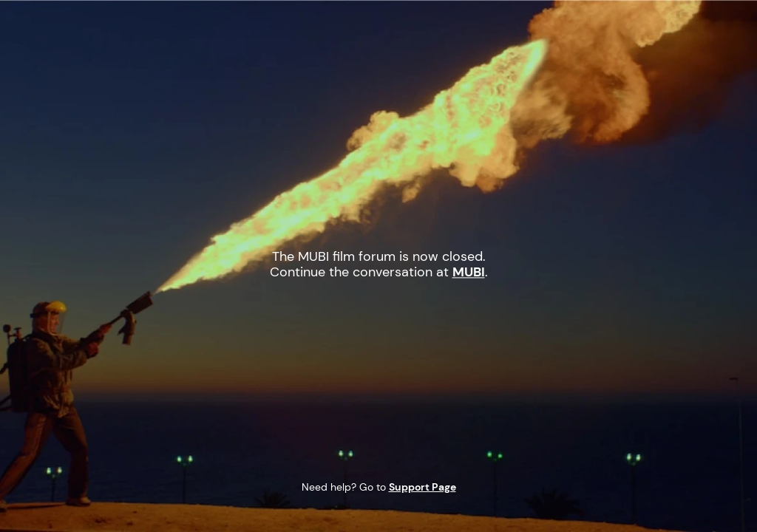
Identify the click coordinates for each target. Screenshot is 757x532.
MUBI (142, 32)
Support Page (422, 487)
